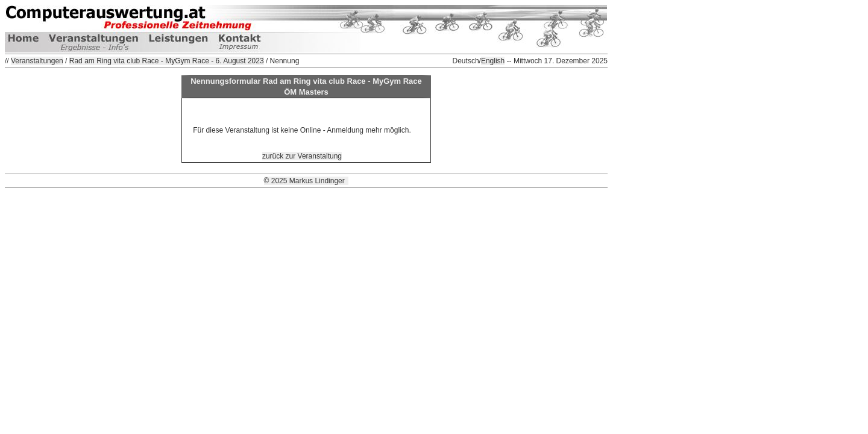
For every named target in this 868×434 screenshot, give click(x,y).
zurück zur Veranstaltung (302, 156)
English (493, 61)
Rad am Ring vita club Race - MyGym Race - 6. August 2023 (167, 61)
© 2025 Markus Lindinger (307, 181)
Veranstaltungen (37, 61)
